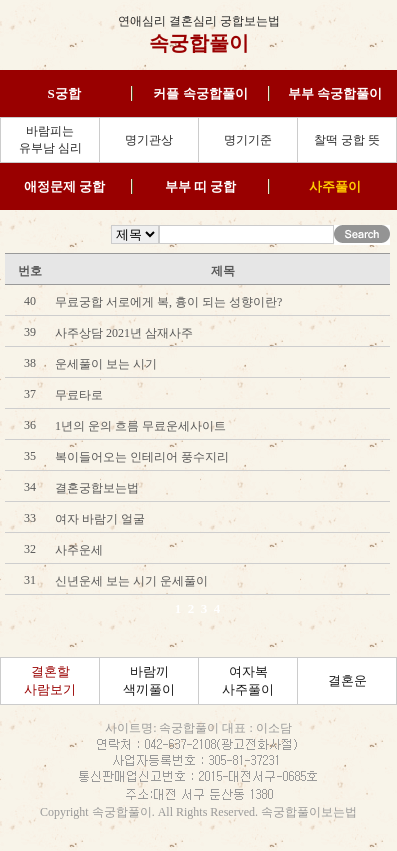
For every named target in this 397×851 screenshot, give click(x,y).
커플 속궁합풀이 (200, 93)
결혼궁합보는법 (97, 488)
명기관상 (149, 140)
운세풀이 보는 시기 (106, 364)
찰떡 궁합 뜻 (347, 140)
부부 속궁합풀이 (335, 93)
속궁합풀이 (199, 43)
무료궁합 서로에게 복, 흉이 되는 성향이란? (168, 302)
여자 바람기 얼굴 (100, 519)
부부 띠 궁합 (201, 186)
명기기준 (248, 140)
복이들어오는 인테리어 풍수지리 (142, 457)
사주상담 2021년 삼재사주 (124, 333)
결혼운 (347, 680)
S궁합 (64, 93)
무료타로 (79, 395)
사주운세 (79, 550)
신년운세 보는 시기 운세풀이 (131, 581)
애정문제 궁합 (64, 186)
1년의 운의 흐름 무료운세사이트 (140, 426)
